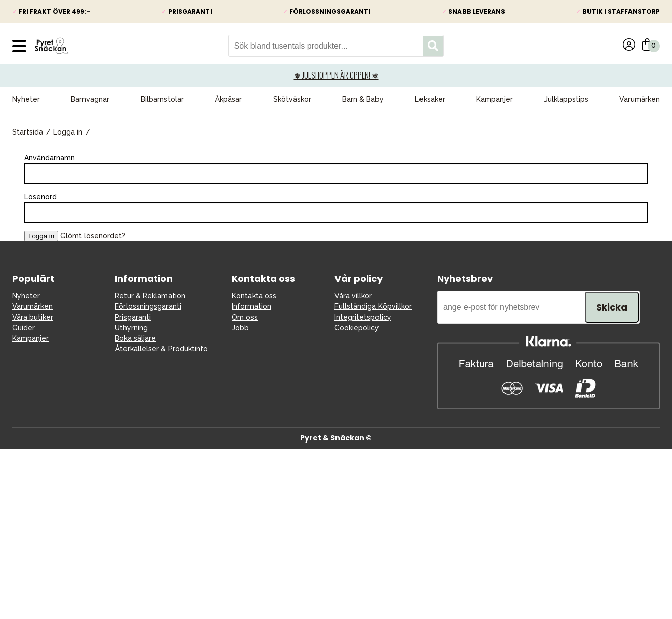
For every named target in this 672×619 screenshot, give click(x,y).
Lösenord (40, 197)
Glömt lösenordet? (93, 236)
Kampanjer (494, 99)
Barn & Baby (363, 99)
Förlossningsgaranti (148, 306)
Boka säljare (135, 338)
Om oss (245, 317)
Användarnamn (50, 158)
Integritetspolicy (363, 317)
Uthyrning (131, 328)
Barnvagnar (90, 99)
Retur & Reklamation (150, 296)
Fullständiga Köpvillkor (373, 306)
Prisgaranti (133, 317)
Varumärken (640, 99)
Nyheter (26, 99)
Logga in (68, 132)
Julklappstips (566, 99)
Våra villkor (353, 296)
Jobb (240, 328)
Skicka (612, 307)
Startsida (28, 132)
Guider (24, 328)
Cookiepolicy (357, 328)
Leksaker (430, 99)
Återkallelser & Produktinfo (161, 349)
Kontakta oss (254, 296)
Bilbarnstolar (162, 99)
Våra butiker (33, 317)
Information (251, 306)
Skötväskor (292, 99)
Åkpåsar (228, 99)
